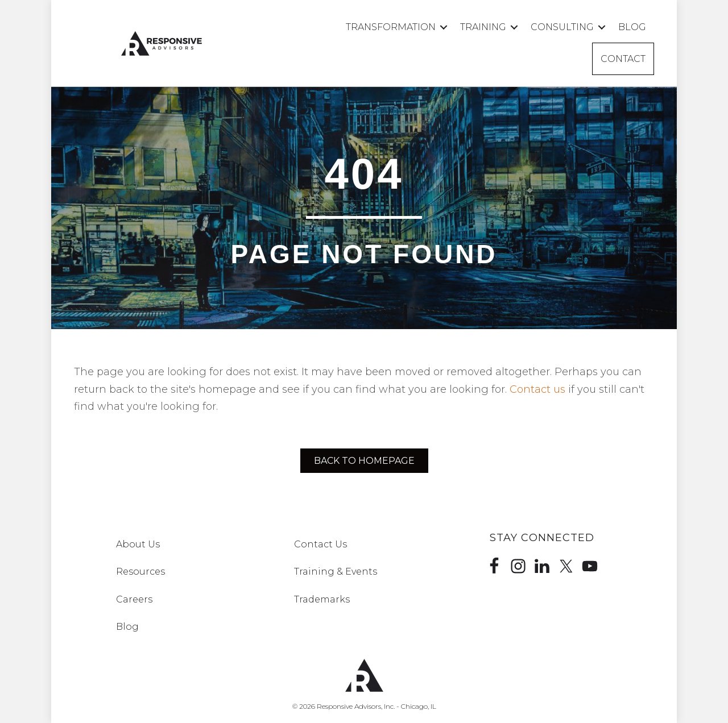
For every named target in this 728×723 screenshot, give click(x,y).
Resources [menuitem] (140, 572)
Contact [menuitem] (623, 59)
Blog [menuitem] (632, 27)
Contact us (537, 389)
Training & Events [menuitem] (336, 572)
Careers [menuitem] (134, 599)
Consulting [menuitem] (562, 27)
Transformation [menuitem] (391, 27)
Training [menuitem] (483, 27)
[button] (444, 27)
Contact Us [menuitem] (320, 544)
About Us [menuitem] (138, 544)
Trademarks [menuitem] (322, 599)
